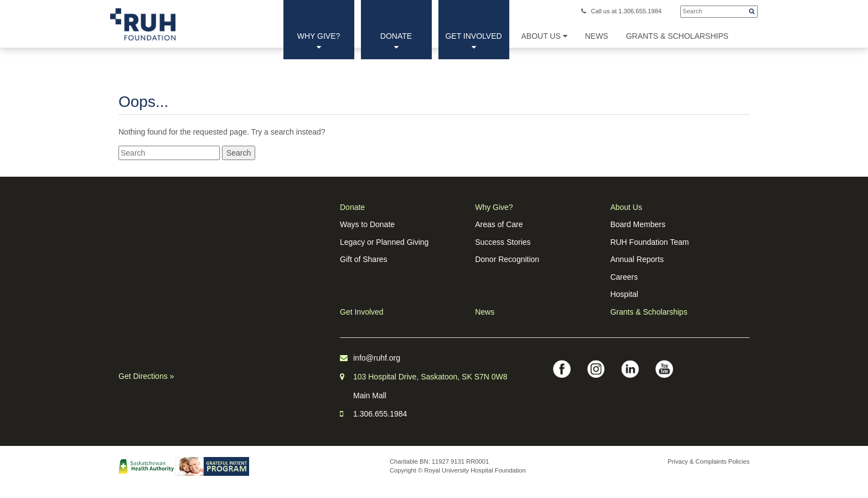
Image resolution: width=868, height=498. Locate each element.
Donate (396, 41)
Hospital (624, 294)
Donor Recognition (507, 259)
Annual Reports (637, 259)
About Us (544, 36)
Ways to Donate (367, 224)
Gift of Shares (364, 259)
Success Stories (503, 242)
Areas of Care (499, 224)
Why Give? (319, 41)
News (485, 312)
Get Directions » (146, 376)
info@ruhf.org (377, 358)
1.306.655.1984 (380, 414)
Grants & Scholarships (649, 312)
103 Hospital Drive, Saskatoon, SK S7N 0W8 (430, 377)
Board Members (638, 224)
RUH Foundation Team (649, 242)
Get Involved (473, 41)
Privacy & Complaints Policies (709, 461)
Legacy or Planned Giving (384, 242)
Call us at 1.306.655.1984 (621, 11)
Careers (624, 277)
